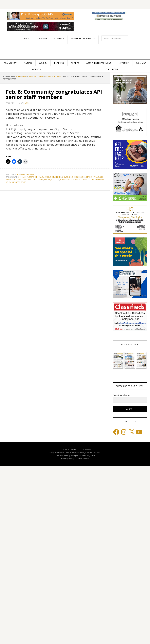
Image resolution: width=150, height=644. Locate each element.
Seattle (56, 180)
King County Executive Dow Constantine (25, 180)
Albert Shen (32, 177)
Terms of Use (83, 459)
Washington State (17, 182)
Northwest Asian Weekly (75, 52)
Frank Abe (57, 177)
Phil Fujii (48, 180)
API (25, 177)
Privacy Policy (68, 459)
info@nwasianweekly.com (83, 456)
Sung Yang (65, 180)
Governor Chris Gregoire (74, 177)
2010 (20, 177)
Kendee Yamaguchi (95, 177)
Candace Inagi (45, 177)
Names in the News (25, 174)
